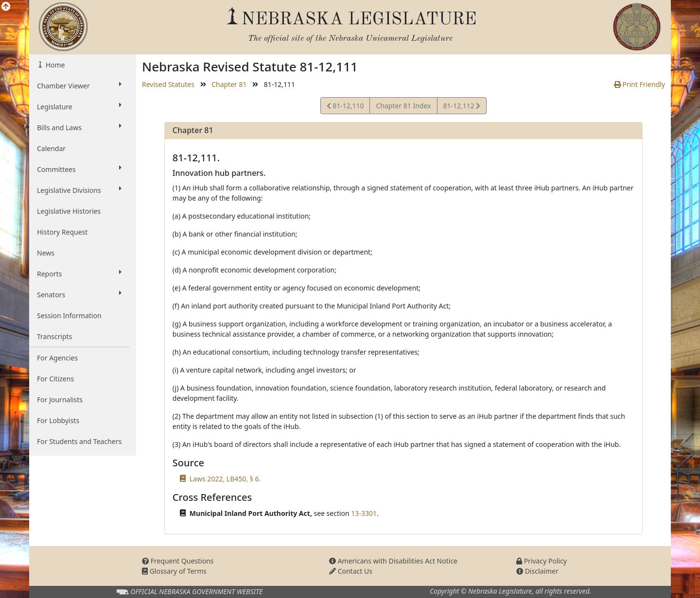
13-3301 (364, 513)
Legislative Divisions (79, 190)
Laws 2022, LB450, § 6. (225, 479)
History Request (62, 232)
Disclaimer (537, 571)
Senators (79, 294)
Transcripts (54, 336)
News (46, 253)
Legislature (79, 106)
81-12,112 (462, 107)
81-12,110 (345, 107)
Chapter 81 (229, 84)
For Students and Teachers (79, 441)
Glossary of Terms (174, 571)
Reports (79, 273)
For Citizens (55, 379)
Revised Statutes (168, 84)
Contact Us (351, 571)
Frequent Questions (178, 561)
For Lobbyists (58, 420)
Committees (79, 169)
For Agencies (57, 358)
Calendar (51, 148)
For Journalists (60, 400)
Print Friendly (639, 84)
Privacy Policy (542, 561)
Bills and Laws (79, 127)
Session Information (69, 316)
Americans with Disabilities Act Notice (393, 561)
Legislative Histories (69, 211)
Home (54, 65)
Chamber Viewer (79, 85)
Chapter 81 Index (403, 106)
